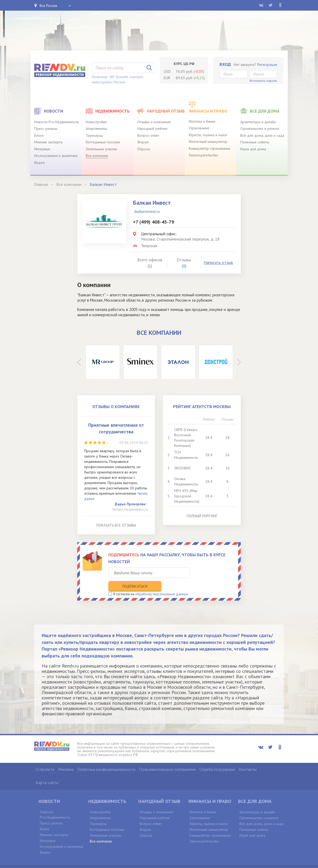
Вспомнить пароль (263, 81)
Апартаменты (96, 129)
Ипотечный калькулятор (208, 142)
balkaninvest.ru (147, 211)
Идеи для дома (253, 149)
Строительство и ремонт (260, 129)
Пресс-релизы (46, 129)
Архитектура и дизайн (258, 122)
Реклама (66, 758)
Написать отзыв (218, 262)
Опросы (144, 149)
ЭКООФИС (183, 468)
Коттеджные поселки (103, 142)
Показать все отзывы (116, 525)
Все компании (97, 156)
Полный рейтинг (202, 516)
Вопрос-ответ (148, 135)
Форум (143, 142)
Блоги (39, 135)
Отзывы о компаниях (154, 122)
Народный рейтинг (152, 129)
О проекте (45, 758)
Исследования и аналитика (56, 156)
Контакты (248, 758)
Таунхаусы (94, 135)
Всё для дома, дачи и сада (262, 135)
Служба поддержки (217, 758)
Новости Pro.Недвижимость (57, 122)
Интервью (42, 149)
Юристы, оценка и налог (208, 135)
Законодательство (203, 155)
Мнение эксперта (48, 142)
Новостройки (96, 122)
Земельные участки (101, 149)
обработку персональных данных (162, 583)
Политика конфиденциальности (106, 758)
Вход (225, 64)
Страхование (199, 128)
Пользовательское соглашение (167, 758)
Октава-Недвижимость (130, 509)
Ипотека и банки (202, 121)
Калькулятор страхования (209, 148)
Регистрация (267, 65)
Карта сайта (47, 772)
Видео (40, 163)
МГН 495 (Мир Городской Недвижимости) (187, 496)
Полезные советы (255, 142)
